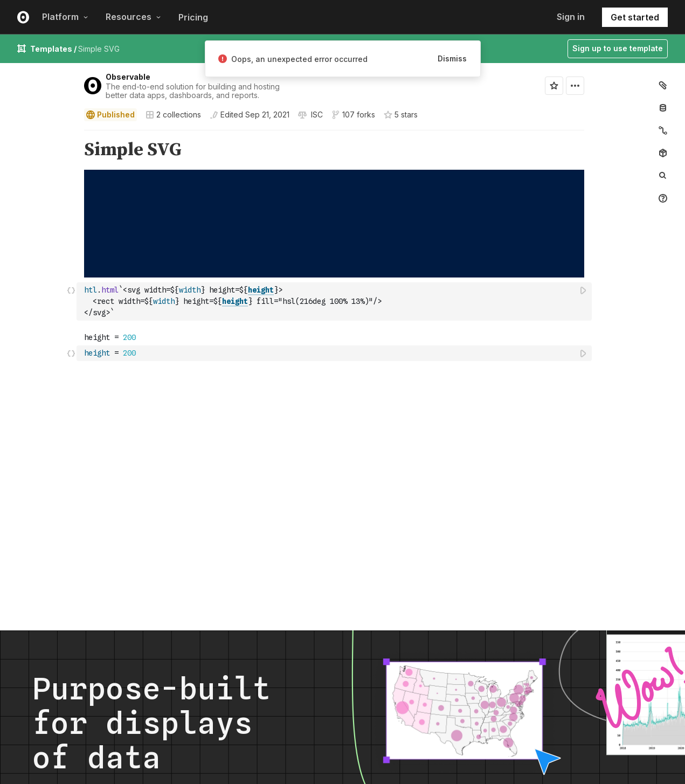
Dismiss (452, 58)
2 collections (173, 115)
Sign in (571, 17)
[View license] (316, 115)
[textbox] (335, 301)
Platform (65, 17)
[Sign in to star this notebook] (554, 86)
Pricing (193, 17)
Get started (635, 17)
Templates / (54, 49)
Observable (128, 77)
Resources (133, 17)
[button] (71, 135)
